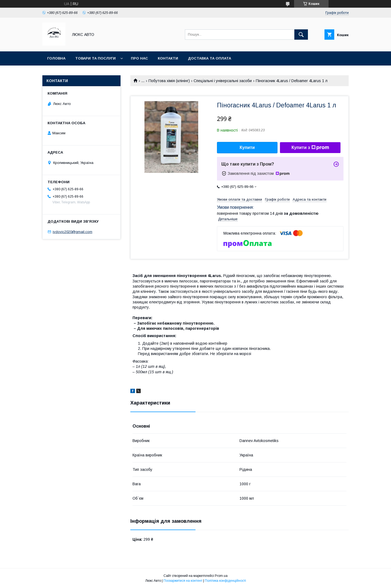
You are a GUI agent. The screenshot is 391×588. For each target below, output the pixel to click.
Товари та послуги (95, 58)
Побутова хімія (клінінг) (169, 81)
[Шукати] (301, 35)
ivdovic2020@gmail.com (72, 232)
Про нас (139, 58)
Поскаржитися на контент (183, 581)
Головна (56, 58)
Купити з (310, 148)
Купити (247, 147)
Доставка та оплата (209, 58)
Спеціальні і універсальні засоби (223, 81)
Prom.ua (221, 576)
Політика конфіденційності (225, 581)
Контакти (168, 58)
